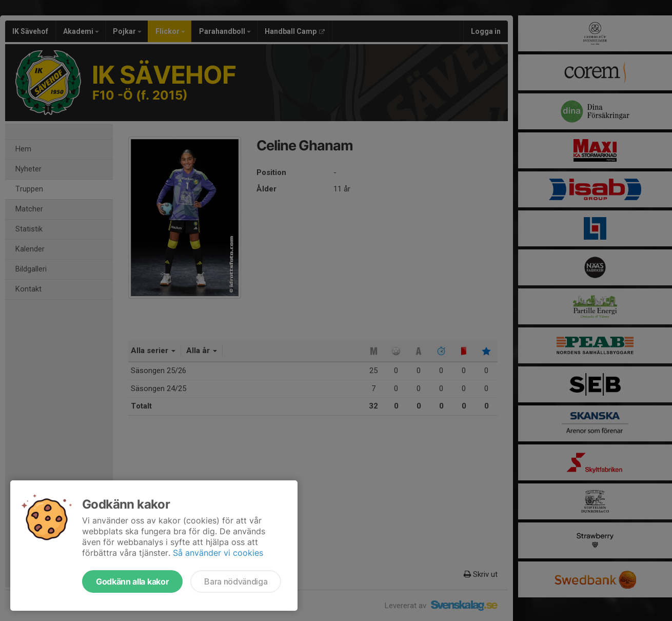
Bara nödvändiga (236, 581)
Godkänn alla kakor (132, 581)
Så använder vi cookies (218, 553)
